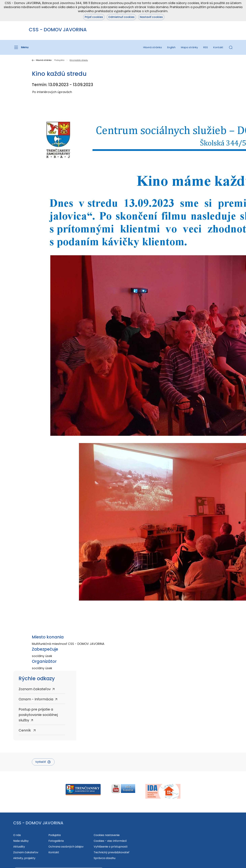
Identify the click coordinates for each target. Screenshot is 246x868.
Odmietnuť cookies (121, 17)
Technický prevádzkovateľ (112, 852)
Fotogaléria (56, 841)
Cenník (25, 730)
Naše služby (21, 841)
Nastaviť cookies (151, 17)
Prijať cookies (94, 17)
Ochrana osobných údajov (66, 847)
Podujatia (59, 60)
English (171, 47)
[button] (231, 47)
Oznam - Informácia (36, 699)
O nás (17, 835)
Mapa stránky (189, 47)
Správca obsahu (105, 858)
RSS (206, 47)
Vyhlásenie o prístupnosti (111, 847)
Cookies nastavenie (107, 835)
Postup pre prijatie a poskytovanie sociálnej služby (38, 715)
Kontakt (218, 47)
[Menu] (21, 47)
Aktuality (19, 847)
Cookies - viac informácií (110, 841)
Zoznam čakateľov (35, 689)
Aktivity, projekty (24, 858)
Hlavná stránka (152, 47)
